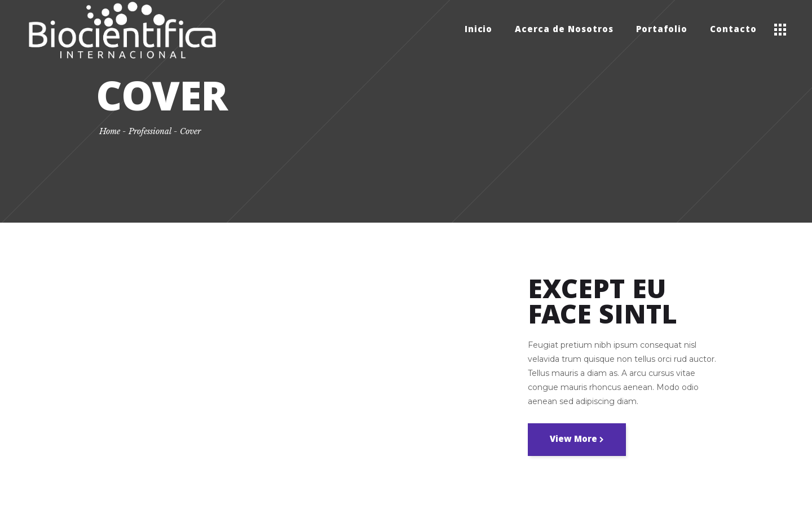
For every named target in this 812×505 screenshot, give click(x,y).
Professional (150, 131)
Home (110, 131)
